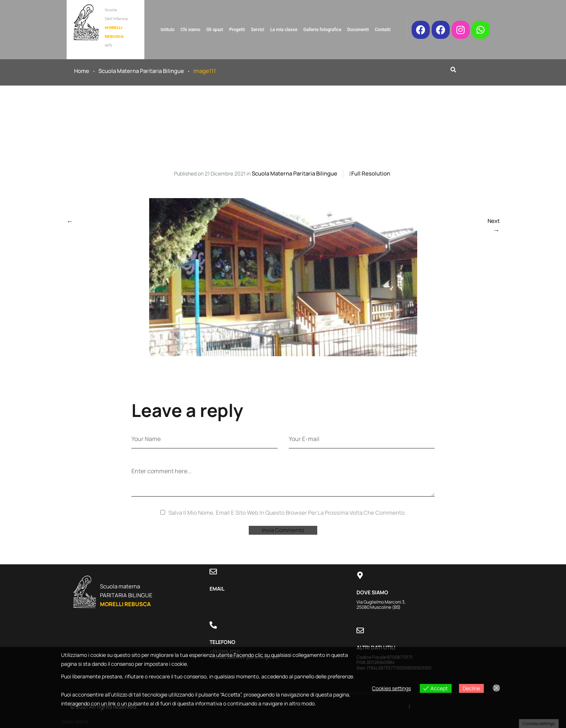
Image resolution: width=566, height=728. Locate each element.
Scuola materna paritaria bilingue (141, 71)
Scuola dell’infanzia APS (116, 28)
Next (494, 221)
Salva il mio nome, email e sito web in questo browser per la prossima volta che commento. (287, 513)
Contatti (383, 30)
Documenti (358, 30)
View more (75, 722)
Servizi (258, 30)
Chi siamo (191, 30)
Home (82, 71)
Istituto (168, 30)
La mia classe (284, 30)
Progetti (237, 30)
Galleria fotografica (322, 30)
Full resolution (371, 173)
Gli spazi (215, 30)
